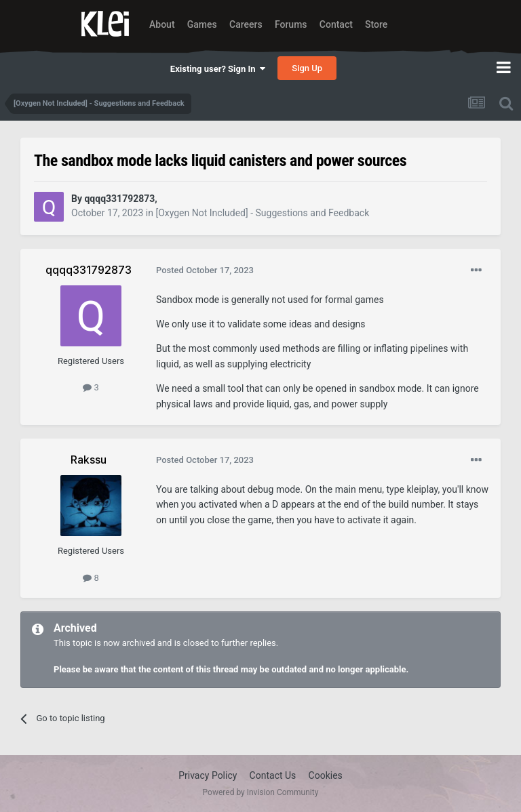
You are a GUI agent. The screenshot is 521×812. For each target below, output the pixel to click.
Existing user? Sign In (218, 69)
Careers (246, 24)
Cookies (326, 775)
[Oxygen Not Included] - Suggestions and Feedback (262, 213)
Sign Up (307, 68)
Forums (291, 24)
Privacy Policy (208, 775)
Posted (205, 270)
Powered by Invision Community (261, 792)
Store (376, 24)
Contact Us (273, 775)
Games (202, 24)
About (162, 24)
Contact (336, 24)
